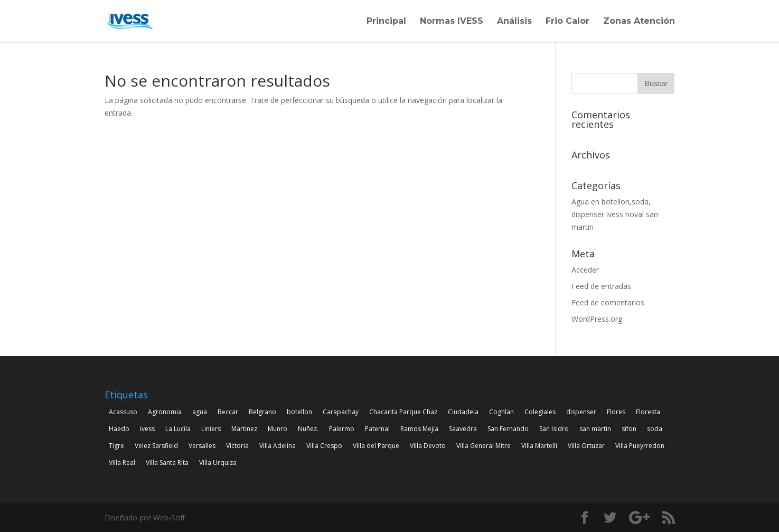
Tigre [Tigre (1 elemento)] (116, 446)
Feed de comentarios (608, 302)
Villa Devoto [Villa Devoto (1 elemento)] (428, 446)
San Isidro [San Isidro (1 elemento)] (554, 429)
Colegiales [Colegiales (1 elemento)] (540, 412)
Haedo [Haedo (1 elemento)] (119, 429)
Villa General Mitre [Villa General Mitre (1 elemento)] (484, 446)
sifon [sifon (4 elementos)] (629, 429)
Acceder (585, 270)
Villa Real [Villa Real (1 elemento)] (122, 463)
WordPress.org (597, 319)
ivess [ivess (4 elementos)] (147, 429)
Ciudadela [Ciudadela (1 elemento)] (463, 412)
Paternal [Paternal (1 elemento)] (377, 429)
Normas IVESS (452, 22)
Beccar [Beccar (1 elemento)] (228, 412)
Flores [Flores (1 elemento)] (616, 412)
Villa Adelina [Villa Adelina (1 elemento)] (278, 446)
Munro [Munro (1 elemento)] (278, 429)
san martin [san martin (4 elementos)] (595, 429)
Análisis (514, 22)
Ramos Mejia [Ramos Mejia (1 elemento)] (419, 429)
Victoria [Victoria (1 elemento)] (237, 446)
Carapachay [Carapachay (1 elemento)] (341, 412)
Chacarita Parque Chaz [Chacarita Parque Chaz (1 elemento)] (403, 412)
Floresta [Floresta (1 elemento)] (648, 412)
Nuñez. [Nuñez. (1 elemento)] (308, 429)
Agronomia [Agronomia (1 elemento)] (165, 412)
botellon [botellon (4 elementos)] (299, 412)
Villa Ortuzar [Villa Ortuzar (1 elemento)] (586, 446)
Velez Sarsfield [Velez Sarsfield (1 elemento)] (156, 446)
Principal (386, 22)
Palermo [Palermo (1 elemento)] (342, 429)
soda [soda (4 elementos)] (655, 429)
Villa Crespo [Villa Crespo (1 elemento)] (324, 446)
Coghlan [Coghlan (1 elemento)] (501, 412)
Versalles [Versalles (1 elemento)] (202, 446)
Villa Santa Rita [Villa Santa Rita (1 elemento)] (167, 463)
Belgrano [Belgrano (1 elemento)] (262, 412)
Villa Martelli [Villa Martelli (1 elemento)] (539, 446)
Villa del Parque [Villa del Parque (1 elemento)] (376, 446)
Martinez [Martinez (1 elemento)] (244, 429)
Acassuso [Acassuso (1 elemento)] (123, 412)
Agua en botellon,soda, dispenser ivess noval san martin (615, 214)
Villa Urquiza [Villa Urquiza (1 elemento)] (218, 463)
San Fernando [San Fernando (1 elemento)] (508, 429)
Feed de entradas (601, 286)
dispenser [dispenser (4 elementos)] (581, 412)
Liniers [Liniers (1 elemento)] (211, 429)
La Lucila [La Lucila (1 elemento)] (178, 429)
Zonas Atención (639, 22)
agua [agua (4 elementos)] (200, 412)
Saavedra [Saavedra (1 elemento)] (463, 429)
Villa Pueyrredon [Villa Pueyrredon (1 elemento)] (640, 446)
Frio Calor (567, 22)
